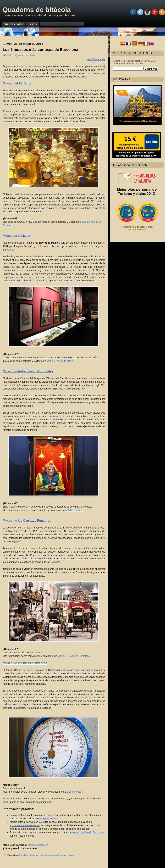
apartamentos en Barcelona (24, 825)
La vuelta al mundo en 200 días (62, 24)
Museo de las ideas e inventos (25, 663)
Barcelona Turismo (48, 819)
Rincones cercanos (66, 855)
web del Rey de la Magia (60, 361)
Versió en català (96, 59)
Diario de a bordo (13, 24)
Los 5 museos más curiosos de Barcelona (40, 50)
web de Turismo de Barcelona (74, 656)
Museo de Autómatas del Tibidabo (28, 371)
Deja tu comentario (38, 845)
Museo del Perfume (17, 84)
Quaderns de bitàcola (37, 10)
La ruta (33, 24)
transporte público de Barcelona (87, 832)
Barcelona (24, 855)
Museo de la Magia (16, 236)
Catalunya (34, 855)
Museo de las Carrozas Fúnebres (27, 521)
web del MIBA (74, 792)
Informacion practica (48, 855)
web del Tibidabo (74, 510)
